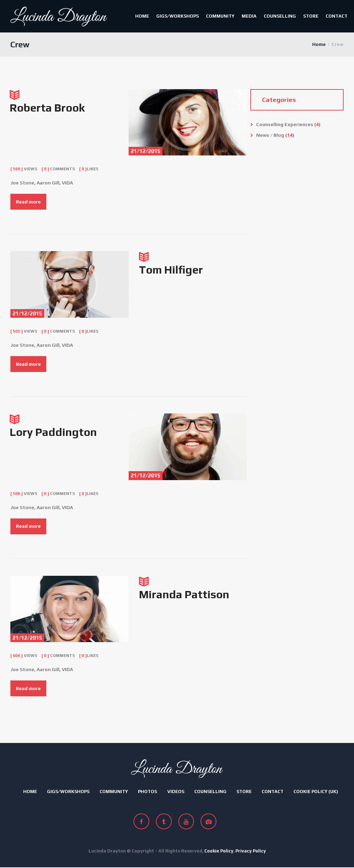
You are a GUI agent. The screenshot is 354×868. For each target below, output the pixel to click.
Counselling (280, 16)
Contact (337, 16)
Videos (176, 792)
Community (220, 16)
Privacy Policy (251, 852)
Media (249, 16)
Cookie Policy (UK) (316, 792)
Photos (147, 792)
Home (142, 16)
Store (311, 16)
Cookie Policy (219, 852)
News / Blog (270, 135)
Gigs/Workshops (178, 16)
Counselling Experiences (285, 125)
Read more (28, 202)
